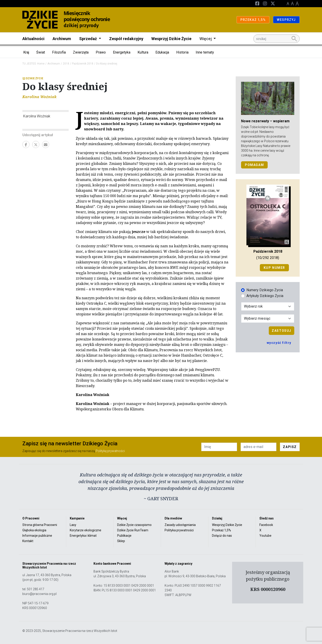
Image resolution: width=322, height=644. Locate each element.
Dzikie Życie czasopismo (134, 525)
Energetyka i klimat (83, 536)
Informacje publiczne (37, 536)
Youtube (265, 536)
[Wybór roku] (268, 306)
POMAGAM (254, 165)
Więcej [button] (206, 39)
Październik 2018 (83, 64)
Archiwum (62, 39)
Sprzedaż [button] (88, 39)
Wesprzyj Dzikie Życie (171, 39)
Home (41, 64)
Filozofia (59, 52)
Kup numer (274, 268)
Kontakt (28, 541)
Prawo (101, 52)
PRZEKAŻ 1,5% (253, 20)
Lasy (73, 525)
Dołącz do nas (222, 536)
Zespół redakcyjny (126, 39)
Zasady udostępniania (180, 525)
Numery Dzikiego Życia (265, 290)
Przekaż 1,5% (221, 530)
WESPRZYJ (286, 20)
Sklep (121, 541)
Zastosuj (282, 331)
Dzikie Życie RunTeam (133, 530)
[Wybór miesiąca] (268, 319)
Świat (41, 52)
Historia (182, 52)
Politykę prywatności (110, 451)
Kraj (26, 52)
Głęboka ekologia (34, 530)
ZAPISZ (290, 447)
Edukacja (162, 52)
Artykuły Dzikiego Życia (265, 296)
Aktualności (33, 39)
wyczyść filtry (279, 343)
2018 (66, 64)
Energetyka (122, 52)
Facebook (266, 525)
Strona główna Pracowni (40, 525)
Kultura (143, 52)
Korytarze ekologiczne (86, 530)
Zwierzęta (81, 52)
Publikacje (124, 536)
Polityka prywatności (179, 530)
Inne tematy (205, 52)
